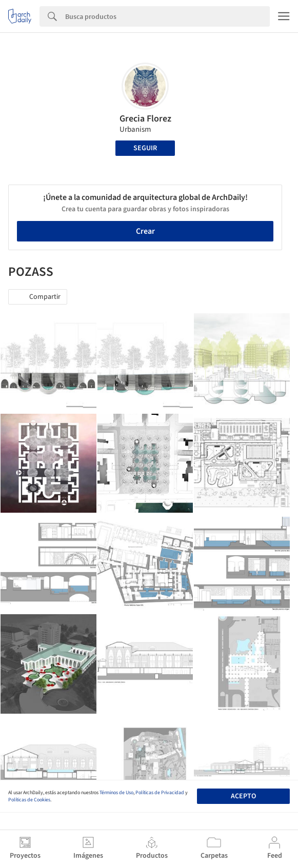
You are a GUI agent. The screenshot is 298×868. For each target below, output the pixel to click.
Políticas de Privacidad (160, 793)
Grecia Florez (145, 119)
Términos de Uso (116, 793)
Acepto (243, 796)
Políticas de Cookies (29, 800)
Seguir (145, 148)
